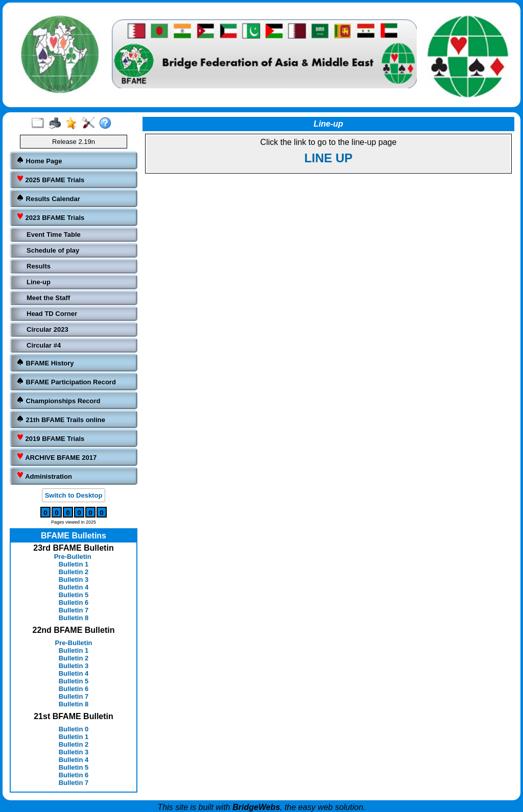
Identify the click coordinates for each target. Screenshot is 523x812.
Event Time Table (54, 235)
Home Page (39, 161)
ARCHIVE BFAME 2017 (56, 457)
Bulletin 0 (74, 729)
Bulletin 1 (74, 564)
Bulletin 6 (74, 602)
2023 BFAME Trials (50, 217)
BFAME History (45, 363)
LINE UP (329, 158)
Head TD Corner (52, 314)
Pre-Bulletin (73, 557)
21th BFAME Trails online (61, 419)
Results (39, 266)
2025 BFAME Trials (50, 179)
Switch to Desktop (74, 495)
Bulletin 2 (74, 572)
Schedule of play (53, 250)
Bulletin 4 (74, 587)
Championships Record (58, 400)
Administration (44, 476)
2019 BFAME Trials (50, 438)
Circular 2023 (47, 329)
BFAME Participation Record (66, 382)
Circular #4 (44, 345)
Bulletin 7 (74, 610)
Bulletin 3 (74, 580)
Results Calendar (48, 198)
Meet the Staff (48, 298)
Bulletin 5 (74, 595)
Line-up (39, 282)
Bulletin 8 (74, 618)
